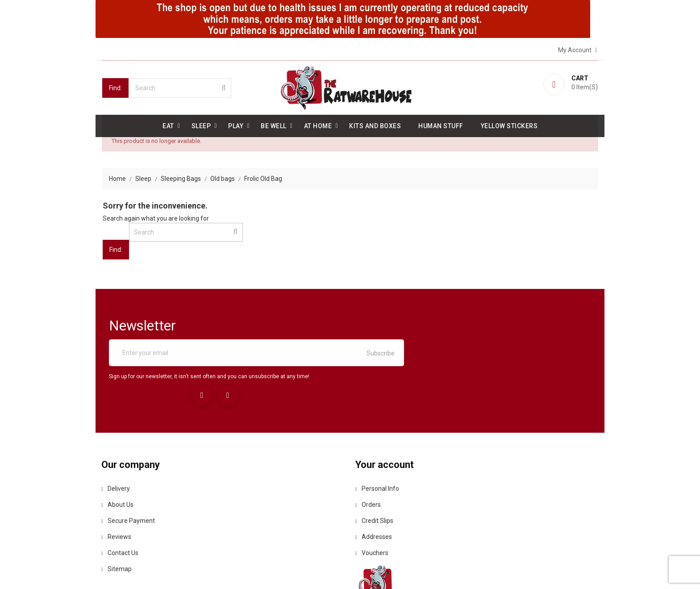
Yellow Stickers (509, 125)
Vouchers (373, 506)
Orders (369, 458)
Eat (168, 125)
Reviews (117, 490)
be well (274, 125)
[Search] (180, 87)
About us (118, 458)
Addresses (375, 490)
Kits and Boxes (375, 125)
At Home (318, 125)
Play (236, 125)
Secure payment (129, 474)
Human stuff (441, 125)
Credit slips (376, 474)
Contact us (121, 506)
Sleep (201, 125)
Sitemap (117, 522)
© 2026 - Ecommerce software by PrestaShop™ (170, 571)
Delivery (117, 442)
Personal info (379, 442)
